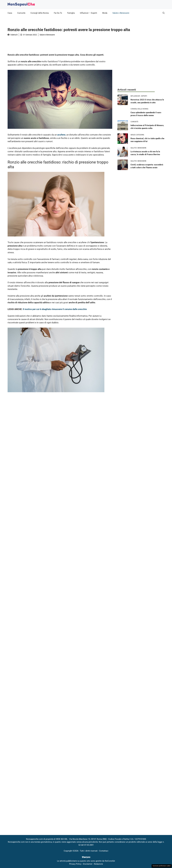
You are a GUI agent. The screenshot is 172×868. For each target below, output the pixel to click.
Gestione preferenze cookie (162, 866)
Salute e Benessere (121, 13)
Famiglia (71, 13)
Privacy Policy (75, 864)
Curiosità (21, 13)
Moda (105, 13)
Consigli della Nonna (40, 13)
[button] (164, 13)
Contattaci (104, 851)
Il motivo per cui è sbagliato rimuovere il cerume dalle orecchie (55, 309)
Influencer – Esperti (88, 13)
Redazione (98, 864)
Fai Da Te (58, 13)
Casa (10, 13)
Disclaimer (88, 864)
